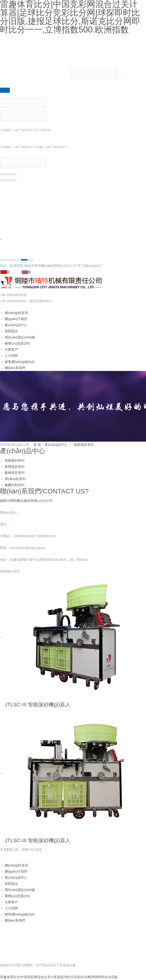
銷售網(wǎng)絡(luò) (20, 362)
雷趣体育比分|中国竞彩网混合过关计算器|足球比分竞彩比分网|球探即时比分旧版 (59, 977)
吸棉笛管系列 (15, 473)
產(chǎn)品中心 (16, 325)
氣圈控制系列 (15, 485)
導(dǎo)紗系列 (15, 479)
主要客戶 (11, 350)
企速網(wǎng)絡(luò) (127, 947)
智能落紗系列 (84, 445)
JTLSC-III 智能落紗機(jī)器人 (37, 705)
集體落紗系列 (15, 467)
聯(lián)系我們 (15, 368)
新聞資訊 (11, 331)
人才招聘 (11, 356)
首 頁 (37, 445)
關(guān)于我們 (16, 319)
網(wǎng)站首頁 (16, 313)
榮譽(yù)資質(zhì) (17, 343)
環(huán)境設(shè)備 (20, 337)
